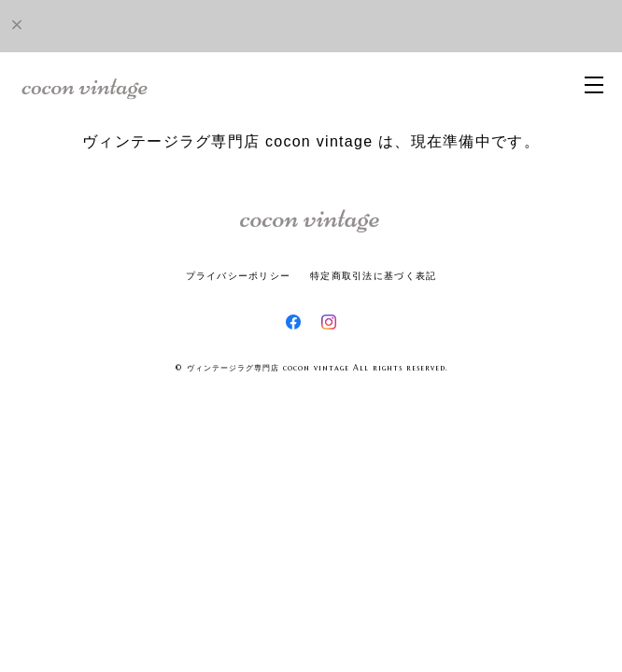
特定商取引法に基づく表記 (373, 276)
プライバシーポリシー (239, 276)
